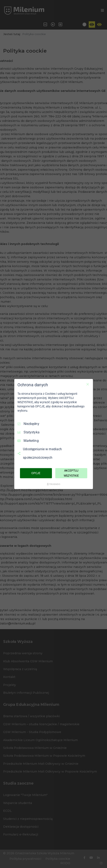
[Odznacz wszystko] (88, 384)
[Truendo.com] (54, 484)
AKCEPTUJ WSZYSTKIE (71, 473)
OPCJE (36, 473)
